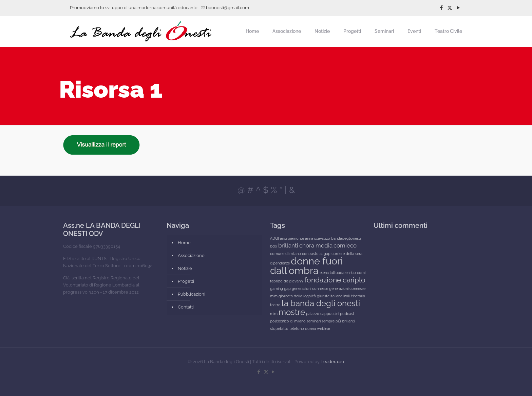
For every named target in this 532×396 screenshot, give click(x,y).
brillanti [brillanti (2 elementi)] (288, 245)
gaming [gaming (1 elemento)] (277, 289)
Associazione (191, 255)
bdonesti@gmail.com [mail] (227, 8)
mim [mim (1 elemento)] (274, 314)
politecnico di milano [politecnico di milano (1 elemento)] (288, 321)
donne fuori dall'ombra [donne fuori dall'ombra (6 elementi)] (306, 266)
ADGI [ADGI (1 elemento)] (274, 238)
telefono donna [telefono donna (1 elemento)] (303, 329)
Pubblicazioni (192, 294)
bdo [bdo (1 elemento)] (274, 246)
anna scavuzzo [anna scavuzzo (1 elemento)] (318, 238)
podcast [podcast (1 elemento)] (347, 314)
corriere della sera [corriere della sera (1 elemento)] (347, 254)
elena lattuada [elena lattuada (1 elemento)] (332, 273)
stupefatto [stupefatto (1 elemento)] (279, 329)
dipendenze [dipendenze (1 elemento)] (280, 263)
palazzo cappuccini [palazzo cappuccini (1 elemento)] (322, 314)
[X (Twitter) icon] (450, 8)
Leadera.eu (332, 362)
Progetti (186, 281)
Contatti (186, 307)
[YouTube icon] (458, 8)
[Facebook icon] (441, 8)
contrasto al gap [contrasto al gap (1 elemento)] (316, 254)
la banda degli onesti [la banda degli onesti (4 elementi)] (321, 303)
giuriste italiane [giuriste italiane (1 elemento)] (330, 296)
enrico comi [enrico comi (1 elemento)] (355, 273)
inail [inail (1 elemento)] (347, 296)
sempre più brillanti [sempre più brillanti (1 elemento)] (338, 321)
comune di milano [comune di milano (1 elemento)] (286, 254)
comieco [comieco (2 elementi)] (345, 245)
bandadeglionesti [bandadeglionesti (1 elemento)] (346, 238)
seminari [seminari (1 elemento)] (314, 321)
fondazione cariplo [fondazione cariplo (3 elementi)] (335, 280)
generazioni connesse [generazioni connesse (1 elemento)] (310, 289)
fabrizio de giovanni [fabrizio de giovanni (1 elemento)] (287, 281)
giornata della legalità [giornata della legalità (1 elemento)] (297, 296)
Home (184, 243)
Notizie (185, 268)
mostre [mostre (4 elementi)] (292, 312)
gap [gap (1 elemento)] (287, 289)
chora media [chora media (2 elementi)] (316, 245)
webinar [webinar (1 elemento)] (324, 329)
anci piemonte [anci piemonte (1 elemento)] (292, 238)
